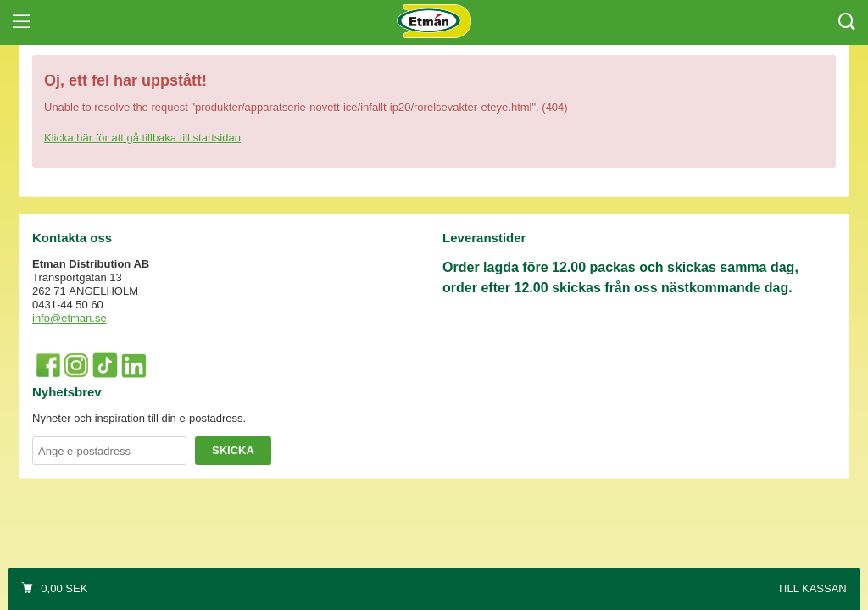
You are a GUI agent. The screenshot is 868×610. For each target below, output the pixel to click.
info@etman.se (70, 318)
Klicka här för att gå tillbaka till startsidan (142, 138)
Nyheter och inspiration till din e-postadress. (139, 418)
